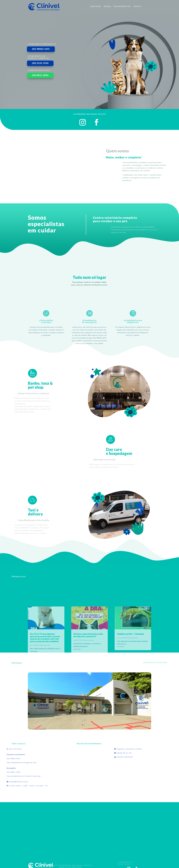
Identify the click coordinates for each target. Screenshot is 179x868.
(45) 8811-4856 (40, 75)
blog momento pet (122, 7)
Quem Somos (96, 7)
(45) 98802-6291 (41, 49)
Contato (137, 7)
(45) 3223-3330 (40, 63)
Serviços (107, 7)
